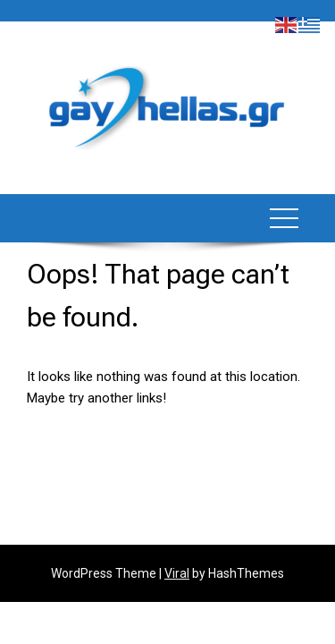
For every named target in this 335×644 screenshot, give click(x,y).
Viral (177, 573)
